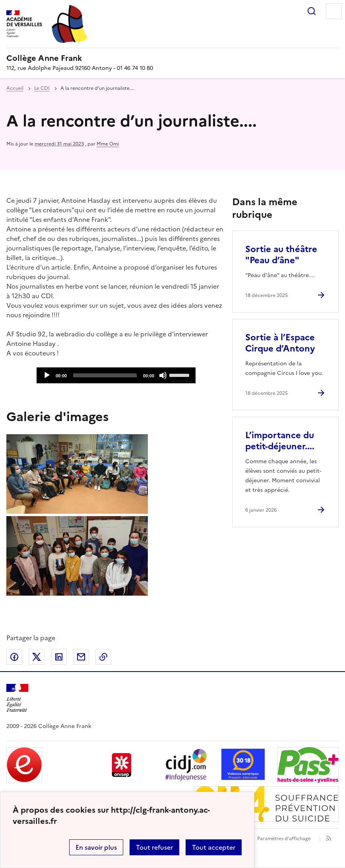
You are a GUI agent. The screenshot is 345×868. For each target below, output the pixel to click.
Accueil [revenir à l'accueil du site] (15, 88)
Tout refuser (154, 847)
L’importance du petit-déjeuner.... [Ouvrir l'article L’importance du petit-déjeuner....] (280, 441)
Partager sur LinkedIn (59, 657)
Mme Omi (108, 144)
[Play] (47, 375)
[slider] (105, 375)
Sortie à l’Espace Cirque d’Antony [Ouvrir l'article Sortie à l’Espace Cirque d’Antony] (280, 343)
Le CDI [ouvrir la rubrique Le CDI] (42, 88)
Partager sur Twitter (37, 657)
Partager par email (81, 657)
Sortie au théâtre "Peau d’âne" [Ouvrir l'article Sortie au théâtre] (281, 255)
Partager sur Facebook (14, 657)
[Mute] (163, 375)
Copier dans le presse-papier (103, 657)
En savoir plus (96, 847)
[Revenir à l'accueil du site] (17, 698)
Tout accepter (214, 847)
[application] (116, 375)
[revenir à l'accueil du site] (172, 58)
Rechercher (312, 11)
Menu (334, 11)
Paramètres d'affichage (284, 839)
